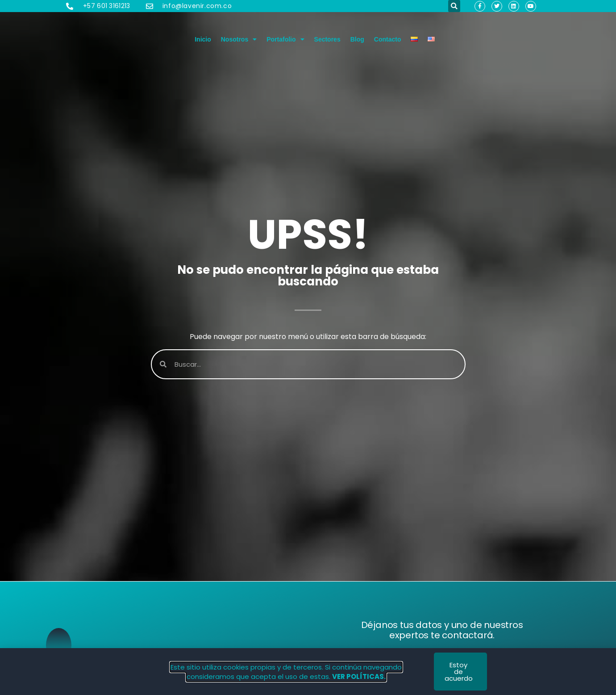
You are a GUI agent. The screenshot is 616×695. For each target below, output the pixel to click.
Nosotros (239, 39)
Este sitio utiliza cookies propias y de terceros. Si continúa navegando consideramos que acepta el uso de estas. (286, 672)
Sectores (327, 39)
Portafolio (285, 39)
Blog (357, 39)
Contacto (388, 39)
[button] (454, 6)
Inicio (203, 39)
